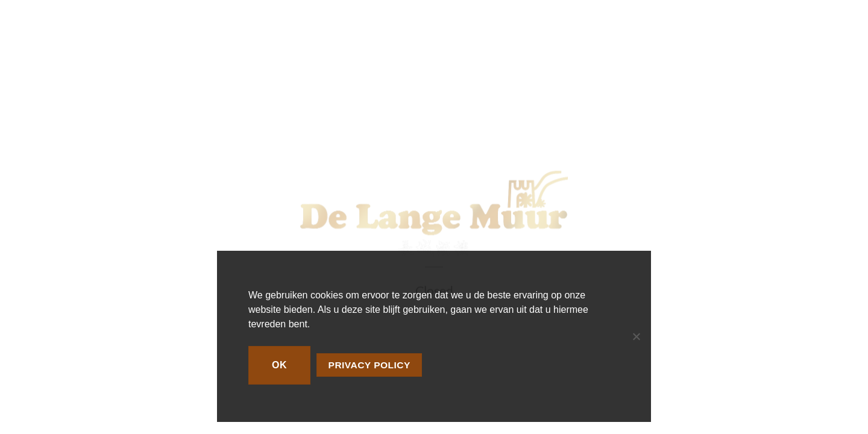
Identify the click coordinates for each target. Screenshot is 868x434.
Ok (279, 365)
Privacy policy (370, 365)
